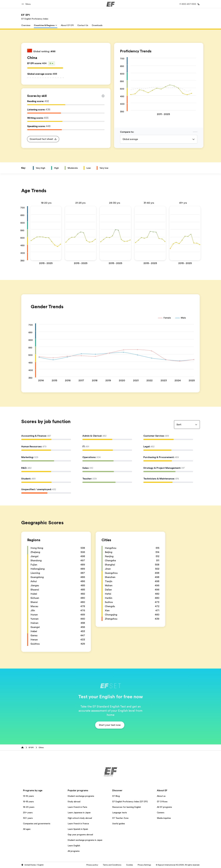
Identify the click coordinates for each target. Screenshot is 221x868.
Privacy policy (92, 865)
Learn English (74, 846)
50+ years (28, 818)
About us (161, 796)
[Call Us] (189, 4)
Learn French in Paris (77, 807)
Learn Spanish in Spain (78, 829)
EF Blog (116, 796)
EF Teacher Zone (120, 818)
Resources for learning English (127, 807)
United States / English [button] (32, 865)
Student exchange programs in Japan (85, 840)
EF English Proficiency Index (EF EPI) (130, 802)
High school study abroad (80, 818)
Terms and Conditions (112, 865)
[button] (27, 4)
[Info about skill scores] (103, 96)
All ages (27, 829)
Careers (161, 813)
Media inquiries (164, 818)
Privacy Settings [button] (144, 865)
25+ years (28, 813)
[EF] (111, 4)
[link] (35, 17)
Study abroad (74, 802)
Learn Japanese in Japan (79, 813)
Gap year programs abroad (80, 835)
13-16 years (28, 796)
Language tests (120, 813)
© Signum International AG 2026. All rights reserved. (178, 865)
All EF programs (164, 807)
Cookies (130, 865)
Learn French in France (78, 824)
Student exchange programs (81, 796)
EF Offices (162, 802)
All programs (74, 851)
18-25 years (29, 807)
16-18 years (28, 802)
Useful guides (119, 824)
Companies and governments (37, 824)
